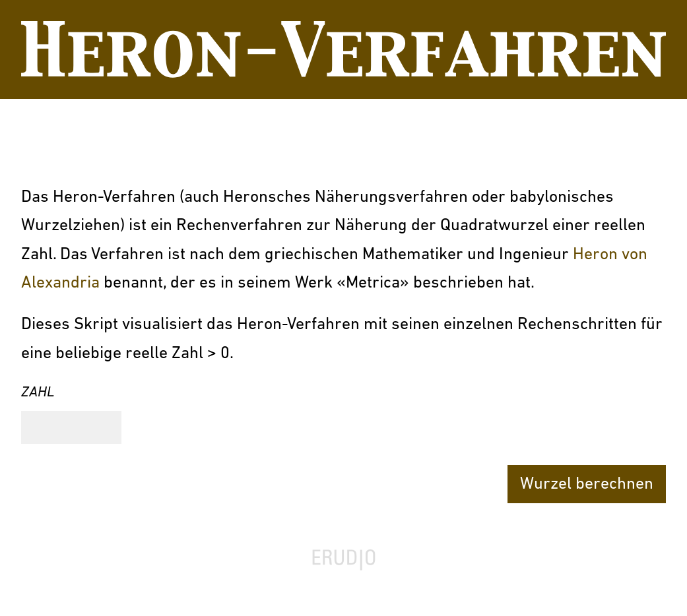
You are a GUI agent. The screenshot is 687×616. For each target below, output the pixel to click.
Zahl (38, 393)
